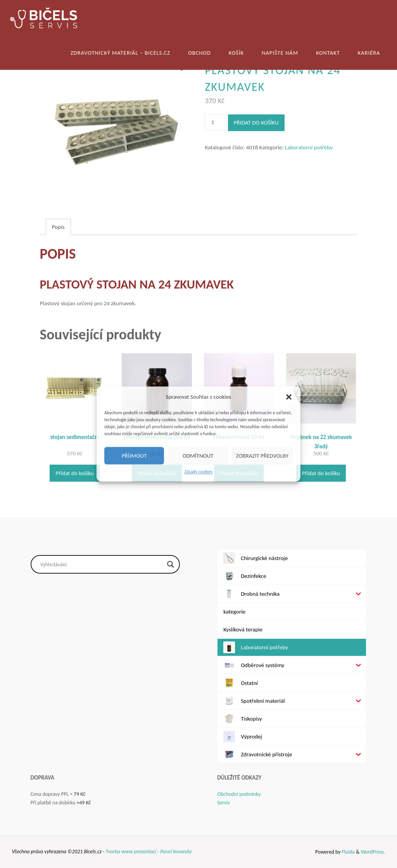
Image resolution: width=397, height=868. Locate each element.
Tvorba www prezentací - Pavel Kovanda (148, 852)
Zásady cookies (199, 472)
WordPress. (373, 852)
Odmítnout (198, 456)
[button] (289, 397)
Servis (224, 803)
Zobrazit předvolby (262, 456)
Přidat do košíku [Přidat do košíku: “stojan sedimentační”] (75, 473)
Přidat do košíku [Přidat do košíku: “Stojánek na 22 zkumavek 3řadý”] (321, 473)
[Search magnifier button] (171, 564)
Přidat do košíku (256, 123)
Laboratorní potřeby (309, 147)
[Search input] (102, 564)
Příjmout (134, 456)
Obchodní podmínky (239, 794)
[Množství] (215, 122)
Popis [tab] (58, 227)
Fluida (348, 852)
